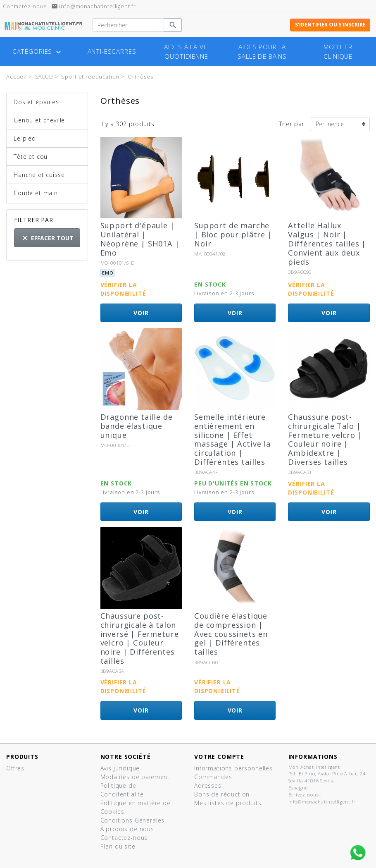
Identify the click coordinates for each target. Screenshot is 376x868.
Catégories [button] (38, 52)
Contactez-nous (124, 838)
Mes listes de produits (228, 803)
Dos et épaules (36, 102)
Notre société (126, 757)
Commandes (213, 777)
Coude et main (36, 193)
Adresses (208, 786)
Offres (15, 768)
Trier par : (293, 124)
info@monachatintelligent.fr (94, 6)
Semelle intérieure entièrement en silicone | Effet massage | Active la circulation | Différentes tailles (232, 439)
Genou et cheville (39, 120)
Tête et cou (31, 157)
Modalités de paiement (135, 777)
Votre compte (219, 757)
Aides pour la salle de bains (262, 52)
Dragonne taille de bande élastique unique (137, 426)
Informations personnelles (233, 768)
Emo (108, 273)
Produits (22, 757)
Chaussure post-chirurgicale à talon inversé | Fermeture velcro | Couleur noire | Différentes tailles (140, 638)
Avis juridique (120, 768)
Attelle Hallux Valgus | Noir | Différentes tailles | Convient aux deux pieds (327, 243)
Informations (313, 757)
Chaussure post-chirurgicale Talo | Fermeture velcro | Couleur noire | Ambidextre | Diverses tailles (325, 439)
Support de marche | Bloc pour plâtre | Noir (233, 234)
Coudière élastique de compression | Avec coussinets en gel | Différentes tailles (231, 634)
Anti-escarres (112, 51)
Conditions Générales (133, 820)
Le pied (25, 138)
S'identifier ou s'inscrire (330, 25)
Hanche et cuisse (39, 175)
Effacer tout (47, 238)
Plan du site (118, 846)
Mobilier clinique (338, 52)
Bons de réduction (222, 794)
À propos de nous (127, 829)
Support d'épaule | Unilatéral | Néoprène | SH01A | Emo (140, 239)
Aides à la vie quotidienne (187, 52)
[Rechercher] (128, 25)
